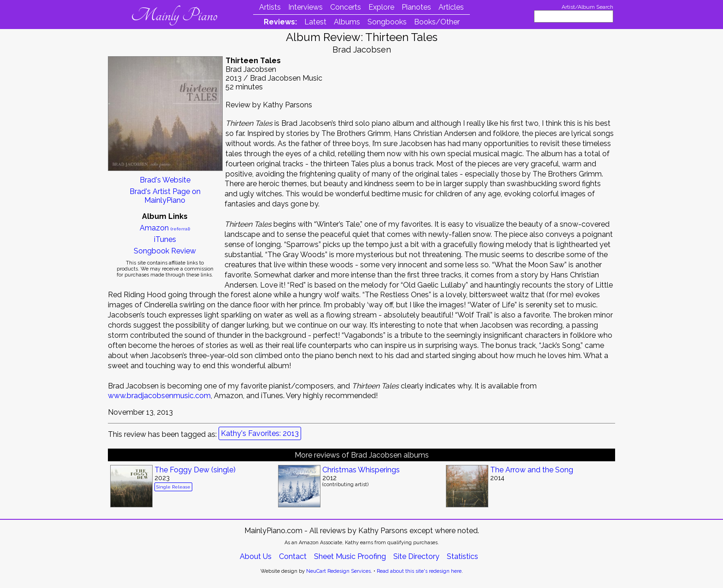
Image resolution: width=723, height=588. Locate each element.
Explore (381, 7)
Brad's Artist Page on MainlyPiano (165, 196)
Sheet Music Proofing (350, 556)
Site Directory (416, 556)
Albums (347, 22)
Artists (270, 7)
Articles (451, 7)
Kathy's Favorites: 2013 (260, 433)
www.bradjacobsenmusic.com (159, 396)
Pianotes (416, 7)
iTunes (165, 239)
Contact (293, 556)
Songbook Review (165, 251)
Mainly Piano (174, 15)
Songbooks (387, 22)
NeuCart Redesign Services (338, 571)
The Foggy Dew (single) (195, 470)
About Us (256, 556)
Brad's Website (165, 180)
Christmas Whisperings (361, 470)
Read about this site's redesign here (419, 571)
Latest (315, 22)
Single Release (173, 487)
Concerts (346, 7)
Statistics (462, 556)
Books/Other (437, 22)
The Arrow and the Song (532, 470)
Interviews (305, 7)
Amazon (165, 228)
